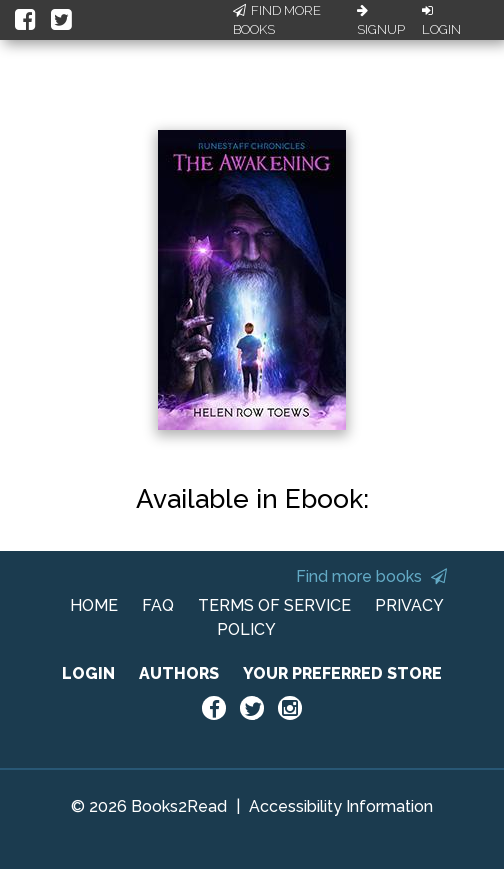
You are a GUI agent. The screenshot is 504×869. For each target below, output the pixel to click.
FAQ (158, 605)
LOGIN (88, 673)
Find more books (371, 576)
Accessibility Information (341, 806)
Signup (381, 21)
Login (441, 21)
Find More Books (277, 20)
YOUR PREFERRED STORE (342, 673)
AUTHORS (179, 673)
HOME (94, 605)
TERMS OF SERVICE (274, 605)
